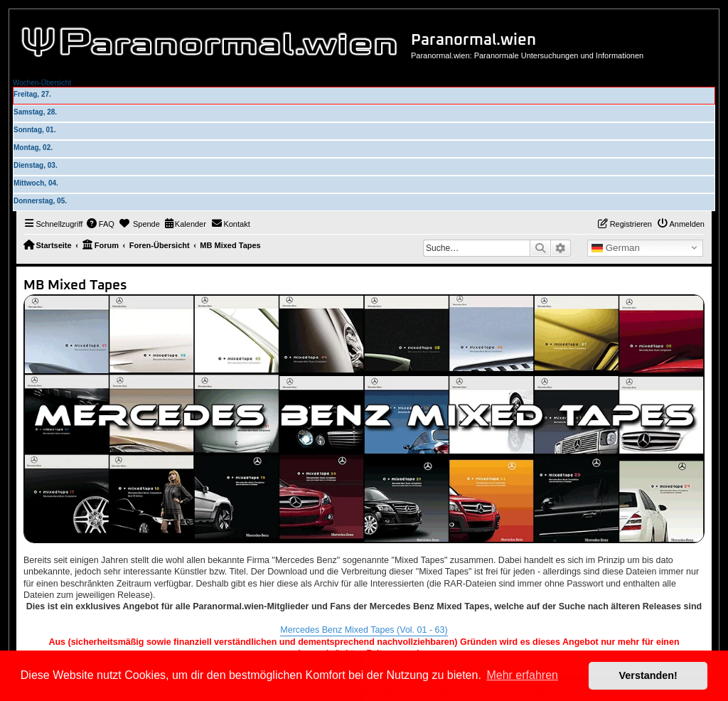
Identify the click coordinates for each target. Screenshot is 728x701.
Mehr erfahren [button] (522, 675)
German (616, 248)
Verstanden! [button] (648, 675)
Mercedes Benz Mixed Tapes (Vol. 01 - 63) (364, 630)
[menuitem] (100, 224)
